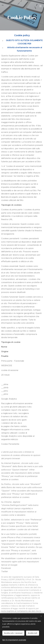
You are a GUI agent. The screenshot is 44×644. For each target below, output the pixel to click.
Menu (40, 6)
